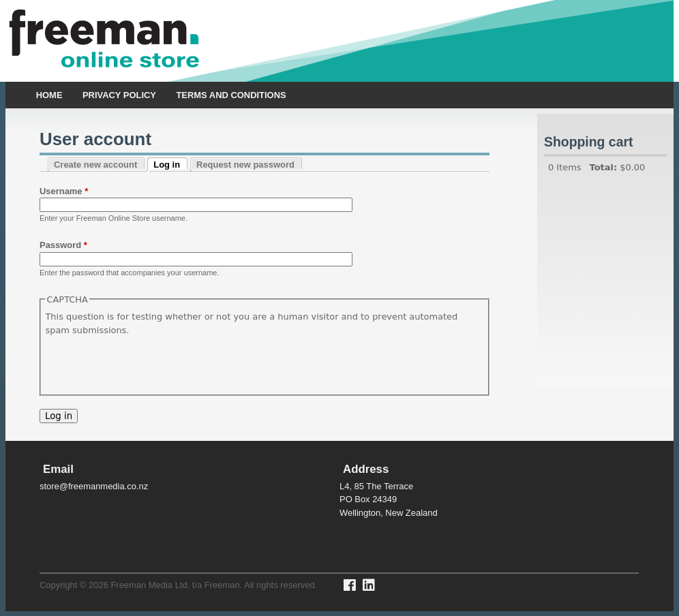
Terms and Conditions (231, 95)
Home (49, 95)
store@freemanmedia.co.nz (94, 486)
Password (63, 245)
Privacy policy (119, 95)
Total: (604, 167)
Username (64, 191)
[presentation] (149, 363)
